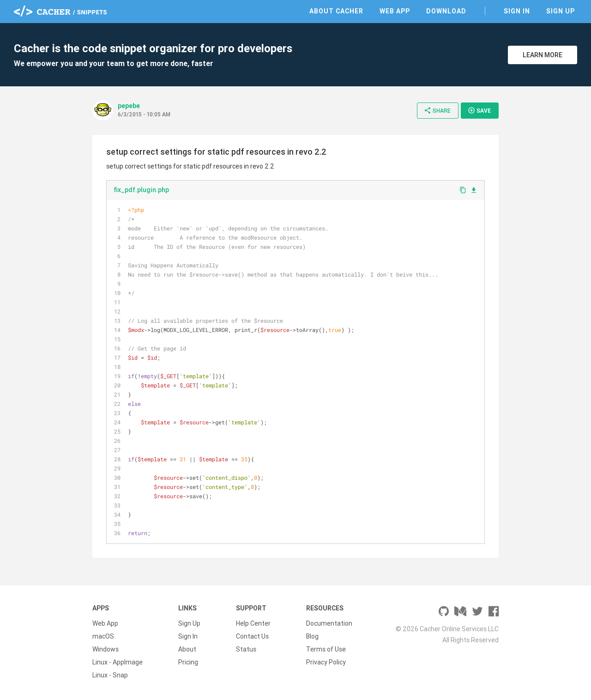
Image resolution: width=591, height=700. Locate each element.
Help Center (253, 623)
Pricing (188, 662)
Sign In (517, 11)
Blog (312, 636)
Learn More (543, 55)
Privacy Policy (326, 662)
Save (479, 110)
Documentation (329, 623)
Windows (106, 649)
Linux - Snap (110, 675)
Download (446, 11)
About (187, 649)
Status (246, 649)
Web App (395, 11)
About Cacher (336, 11)
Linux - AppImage (118, 662)
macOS (103, 636)
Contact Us (252, 636)
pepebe (129, 106)
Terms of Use (326, 649)
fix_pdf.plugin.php (141, 190)
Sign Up (561, 11)
